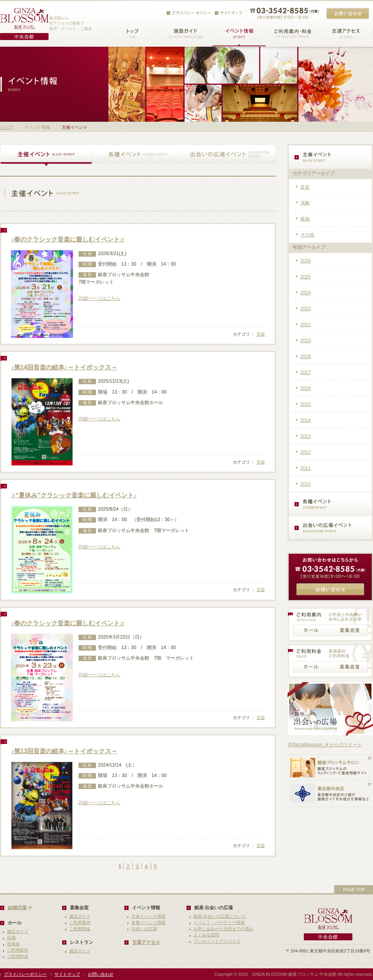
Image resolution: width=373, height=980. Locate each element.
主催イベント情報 (148, 916)
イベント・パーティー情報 (219, 922)
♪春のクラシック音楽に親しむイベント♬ (68, 239)
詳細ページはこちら (99, 298)
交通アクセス (146, 942)
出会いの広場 (144, 929)
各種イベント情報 (148, 922)
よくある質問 (206, 935)
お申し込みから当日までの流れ (223, 929)
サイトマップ (67, 974)
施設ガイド (18, 931)
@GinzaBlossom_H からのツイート (325, 745)
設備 (11, 938)
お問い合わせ (101, 974)
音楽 (261, 334)
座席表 (13, 944)
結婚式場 (17, 908)
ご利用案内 (18, 950)
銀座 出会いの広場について (220, 916)
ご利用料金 (18, 956)
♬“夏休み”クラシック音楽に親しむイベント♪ (74, 495)
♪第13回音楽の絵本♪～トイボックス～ (64, 751)
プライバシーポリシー (25, 974)
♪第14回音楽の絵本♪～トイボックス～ (64, 367)
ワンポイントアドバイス (217, 941)
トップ (6, 127)
